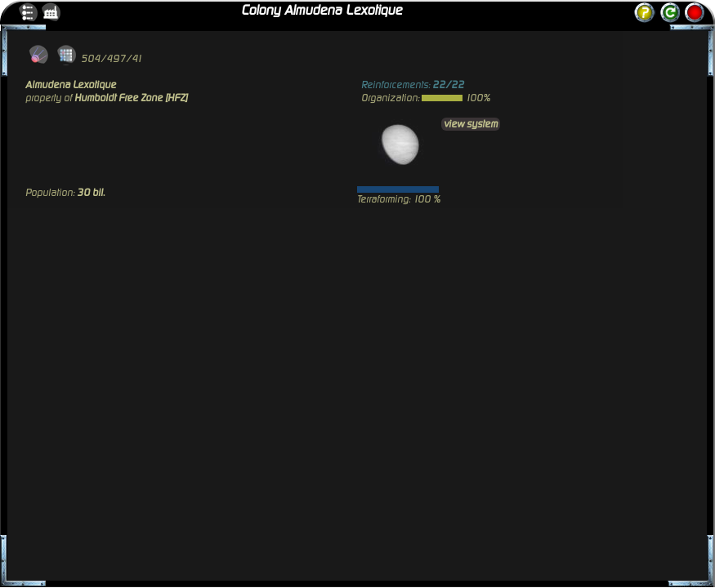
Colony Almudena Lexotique (322, 11)
